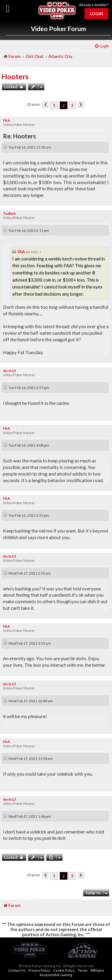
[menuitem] (102, 46)
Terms (83, 970)
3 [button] (72, 105)
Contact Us (17, 970)
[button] (45, 105)
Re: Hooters (19, 136)
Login (96, 14)
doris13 (9, 371)
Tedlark (9, 213)
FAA (7, 120)
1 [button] (54, 105)
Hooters (15, 77)
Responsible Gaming (56, 975)
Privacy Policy (39, 970)
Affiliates (97, 970)
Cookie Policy (64, 970)
